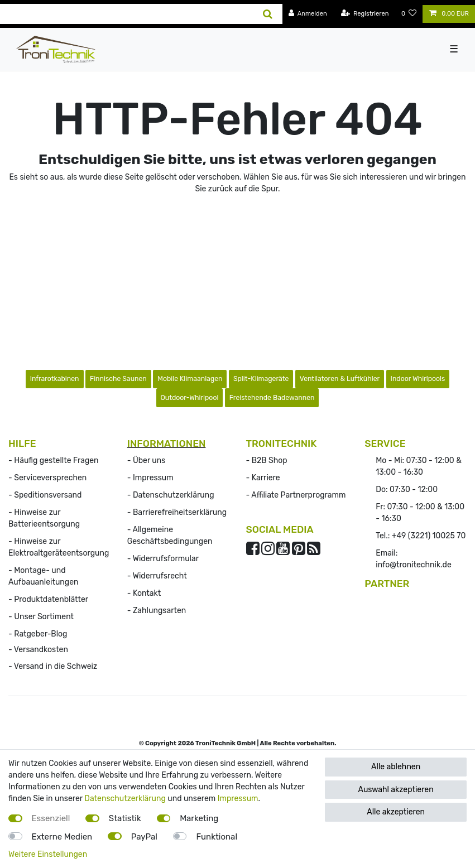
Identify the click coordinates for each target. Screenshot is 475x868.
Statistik (125, 818)
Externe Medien (62, 837)
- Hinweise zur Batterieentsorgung (44, 518)
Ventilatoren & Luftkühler (340, 379)
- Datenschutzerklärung (171, 495)
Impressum (238, 799)
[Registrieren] (365, 14)
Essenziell (51, 818)
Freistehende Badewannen (272, 398)
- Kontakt (144, 593)
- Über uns (147, 460)
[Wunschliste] (409, 14)
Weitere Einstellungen (48, 854)
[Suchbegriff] (127, 14)
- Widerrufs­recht (157, 576)
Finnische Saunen (118, 379)
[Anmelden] (308, 14)
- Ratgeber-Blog (38, 634)
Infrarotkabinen (55, 379)
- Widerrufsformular (163, 559)
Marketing (199, 818)
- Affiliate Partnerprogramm (296, 495)
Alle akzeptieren (396, 812)
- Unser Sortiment (41, 617)
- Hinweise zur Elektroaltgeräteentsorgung (59, 547)
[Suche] (268, 14)
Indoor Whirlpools (418, 379)
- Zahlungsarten (157, 611)
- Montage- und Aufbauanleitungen (44, 576)
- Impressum (150, 478)
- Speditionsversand (45, 495)
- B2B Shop (267, 460)
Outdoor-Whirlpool (190, 398)
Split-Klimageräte (261, 379)
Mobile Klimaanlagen (190, 379)
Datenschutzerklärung (125, 799)
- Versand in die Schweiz (53, 666)
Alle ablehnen (396, 767)
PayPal (144, 837)
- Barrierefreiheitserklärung (177, 512)
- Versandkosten (38, 650)
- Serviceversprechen (47, 478)
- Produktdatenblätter (48, 599)
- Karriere (263, 478)
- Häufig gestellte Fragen (54, 460)
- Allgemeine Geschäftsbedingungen (170, 536)
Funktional (217, 837)
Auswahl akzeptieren (396, 790)
